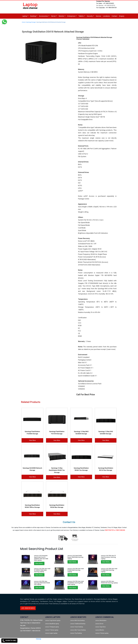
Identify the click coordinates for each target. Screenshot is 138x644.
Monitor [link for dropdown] (61, 16)
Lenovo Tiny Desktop (76, 633)
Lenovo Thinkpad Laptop (52, 627)
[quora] (43, 642)
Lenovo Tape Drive (101, 627)
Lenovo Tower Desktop (77, 627)
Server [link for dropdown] (53, 16)
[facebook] (37, 642)
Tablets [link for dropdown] (81, 16)
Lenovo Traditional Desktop (78, 624)
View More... (39, 563)
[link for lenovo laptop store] (30, 7)
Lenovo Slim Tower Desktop (78, 630)
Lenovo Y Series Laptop (52, 630)
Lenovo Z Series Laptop (102, 633)
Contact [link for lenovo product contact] (114, 16)
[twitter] (34, 642)
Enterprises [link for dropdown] (71, 16)
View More (32, 440)
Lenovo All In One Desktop (77, 620)
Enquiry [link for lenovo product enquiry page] (122, 16)
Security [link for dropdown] (90, 16)
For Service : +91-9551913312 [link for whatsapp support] (106, 6)
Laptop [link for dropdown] (25, 16)
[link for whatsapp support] (4, 22)
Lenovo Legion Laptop (51, 633)
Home (23, 22)
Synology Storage (31, 22)
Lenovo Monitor (100, 630)
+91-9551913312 (28, 608)
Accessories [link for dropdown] (44, 16)
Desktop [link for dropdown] (33, 16)
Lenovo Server (99, 624)
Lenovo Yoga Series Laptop (53, 620)
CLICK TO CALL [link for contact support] (9, 641)
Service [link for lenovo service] (98, 16)
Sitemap (39, 639)
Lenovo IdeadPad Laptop (52, 624)
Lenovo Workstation (101, 620)
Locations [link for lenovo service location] (106, 16)
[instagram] (40, 642)
